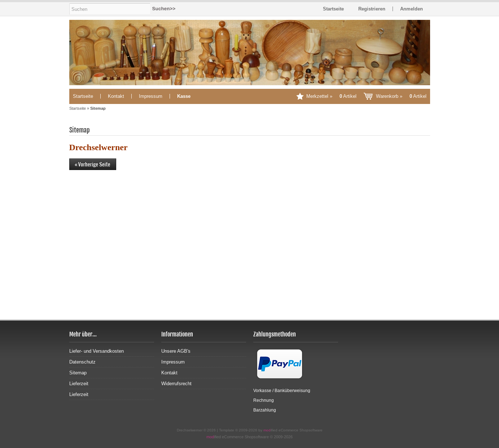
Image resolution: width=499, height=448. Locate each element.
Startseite (83, 96)
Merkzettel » (331, 96)
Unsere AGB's (176, 351)
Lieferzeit (79, 384)
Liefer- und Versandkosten (97, 351)
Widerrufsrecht (176, 384)
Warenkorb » (401, 96)
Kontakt (116, 96)
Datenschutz (82, 362)
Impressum (151, 96)
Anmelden (412, 9)
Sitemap (78, 373)
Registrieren (372, 9)
